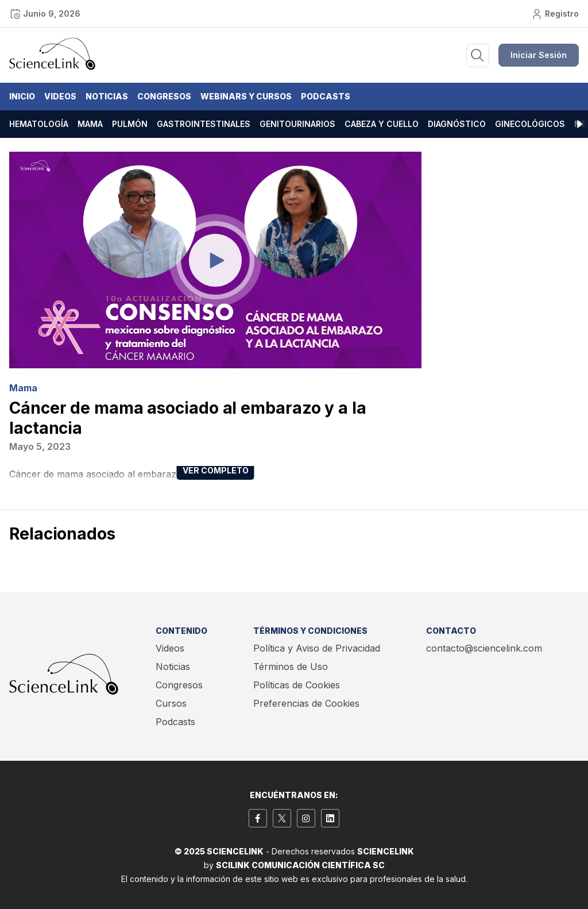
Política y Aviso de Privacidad (317, 648)
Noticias (107, 96)
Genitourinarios (297, 124)
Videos (60, 96)
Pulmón (130, 124)
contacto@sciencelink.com (484, 648)
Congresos (164, 96)
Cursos (171, 703)
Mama (90, 124)
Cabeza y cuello (382, 124)
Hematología (39, 124)
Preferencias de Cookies (306, 703)
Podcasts (326, 96)
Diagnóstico (457, 124)
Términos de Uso (291, 667)
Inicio (22, 96)
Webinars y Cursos (246, 96)
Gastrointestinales (204, 124)
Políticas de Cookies (297, 685)
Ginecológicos (530, 124)
